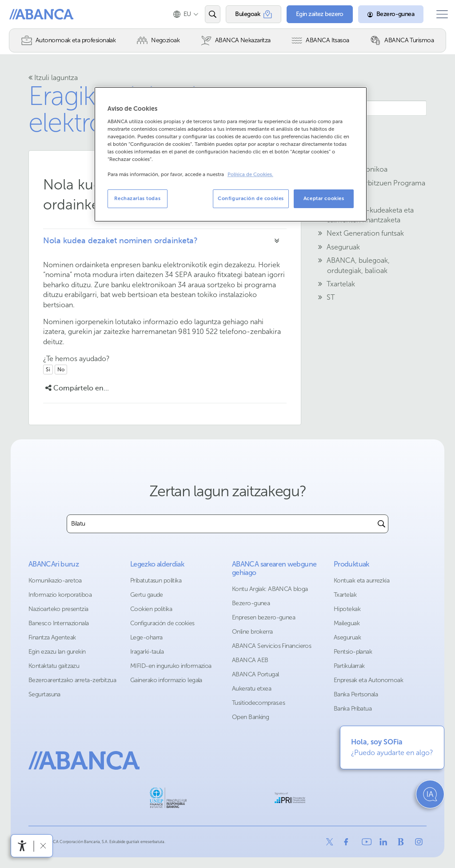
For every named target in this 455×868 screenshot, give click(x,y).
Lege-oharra (146, 637)
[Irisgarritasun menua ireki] (22, 846)
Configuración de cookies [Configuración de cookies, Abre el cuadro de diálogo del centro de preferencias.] (251, 198)
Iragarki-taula (147, 652)
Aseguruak (347, 637)
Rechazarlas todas (137, 198)
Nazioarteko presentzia (58, 609)
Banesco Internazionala (59, 623)
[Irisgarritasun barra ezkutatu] (43, 846)
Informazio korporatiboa (60, 595)
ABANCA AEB (250, 660)
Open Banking (250, 717)
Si (48, 370)
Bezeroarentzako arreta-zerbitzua (72, 680)
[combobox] (221, 524)
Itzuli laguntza (53, 78)
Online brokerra (252, 632)
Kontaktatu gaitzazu (54, 666)
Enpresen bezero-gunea (263, 617)
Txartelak (345, 595)
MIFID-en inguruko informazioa (171, 666)
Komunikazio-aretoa (55, 581)
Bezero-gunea (251, 603)
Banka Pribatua (353, 709)
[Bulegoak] (247, 14)
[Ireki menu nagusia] (439, 14)
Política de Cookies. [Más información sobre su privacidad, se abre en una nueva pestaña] (250, 175)
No (61, 370)
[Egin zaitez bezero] (313, 14)
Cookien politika (151, 609)
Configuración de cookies (162, 623)
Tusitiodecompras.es (258, 703)
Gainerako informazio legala (166, 680)
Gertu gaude (147, 595)
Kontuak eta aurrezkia (361, 581)
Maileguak (347, 623)
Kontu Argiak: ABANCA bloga (270, 589)
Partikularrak (349, 666)
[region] (231, 154)
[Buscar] (381, 524)
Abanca (23, 14)
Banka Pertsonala (356, 694)
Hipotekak (347, 609)
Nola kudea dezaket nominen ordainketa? (120, 241)
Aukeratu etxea (251, 689)
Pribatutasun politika (156, 581)
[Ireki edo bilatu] (206, 14)
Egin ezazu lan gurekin (57, 652)
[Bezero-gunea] (384, 14)
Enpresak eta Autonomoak (368, 680)
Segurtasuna (44, 694)
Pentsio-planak (353, 652)
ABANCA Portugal (255, 674)
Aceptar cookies (324, 198)
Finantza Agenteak (52, 637)
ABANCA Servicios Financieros (271, 646)
